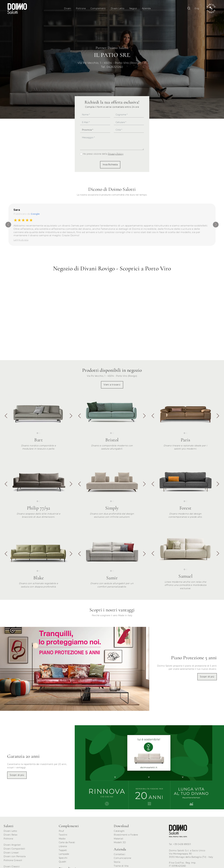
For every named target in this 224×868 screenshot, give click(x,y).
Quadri (63, 863)
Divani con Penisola (15, 858)
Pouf (61, 832)
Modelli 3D (120, 844)
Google (35, 215)
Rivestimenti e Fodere (126, 836)
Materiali (119, 840)
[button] (71, 418)
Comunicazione (123, 860)
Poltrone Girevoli (13, 862)
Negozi (134, 8)
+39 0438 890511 (182, 846)
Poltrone (81, 8)
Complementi (99, 8)
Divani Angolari (12, 846)
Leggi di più (21, 241)
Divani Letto (118, 8)
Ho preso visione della (103, 156)
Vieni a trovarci (112, 386)
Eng (195, 8)
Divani (68, 8)
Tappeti (63, 852)
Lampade (64, 856)
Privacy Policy (116, 156)
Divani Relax (10, 836)
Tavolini (63, 836)
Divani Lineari (11, 854)
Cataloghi (119, 832)
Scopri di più (207, 678)
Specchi (63, 859)
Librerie (63, 848)
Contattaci (120, 856)
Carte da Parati (67, 844)
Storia (117, 863)
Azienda (147, 8)
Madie (62, 840)
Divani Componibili (14, 850)
